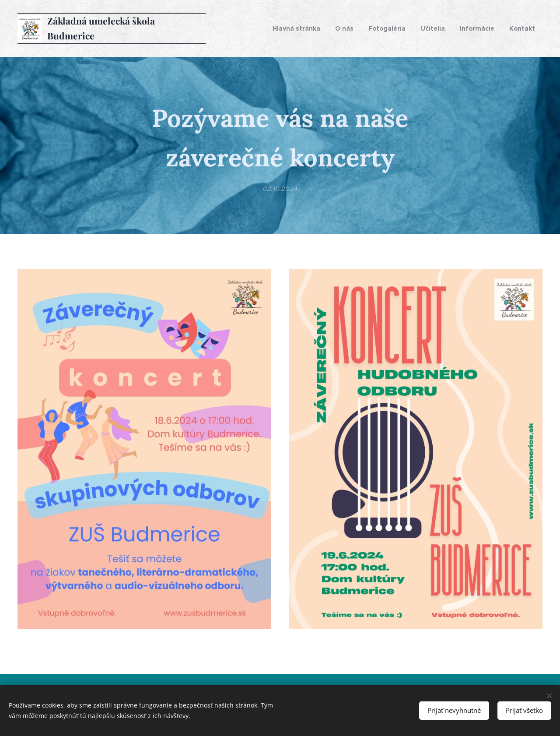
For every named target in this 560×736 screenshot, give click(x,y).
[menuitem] (296, 28)
